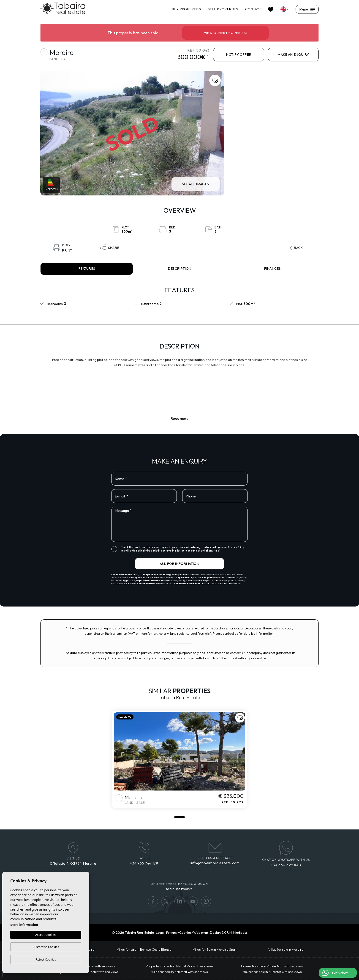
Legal (160, 932)
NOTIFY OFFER (239, 54)
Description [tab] (180, 268)
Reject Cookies (46, 959)
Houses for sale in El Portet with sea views (272, 972)
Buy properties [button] (186, 9)
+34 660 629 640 (286, 865)
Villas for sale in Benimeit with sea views (179, 972)
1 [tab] (179, 817)
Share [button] (110, 248)
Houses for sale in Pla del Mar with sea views (272, 966)
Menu (307, 9)
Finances (272, 268)
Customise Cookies (46, 947)
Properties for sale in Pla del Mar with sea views (179, 966)
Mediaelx (240, 932)
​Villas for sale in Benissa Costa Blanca (144, 950)
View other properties (226, 33)
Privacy (172, 932)
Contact (253, 9)
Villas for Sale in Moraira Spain (215, 950)
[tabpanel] (179, 759)
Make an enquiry (293, 54)
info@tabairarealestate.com (215, 863)
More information (24, 925)
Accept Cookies (46, 935)
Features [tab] (87, 268)
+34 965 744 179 (144, 863)
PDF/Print (63, 248)
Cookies (185, 932)
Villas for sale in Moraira (286, 950)
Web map (201, 932)
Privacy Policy (236, 547)
